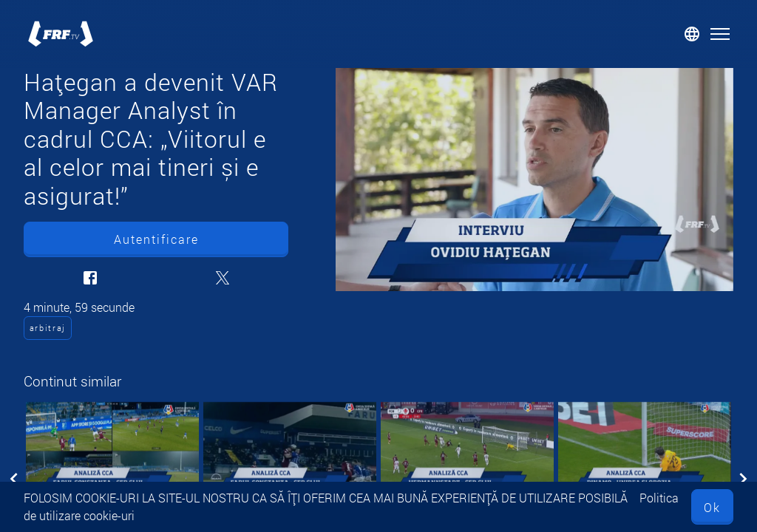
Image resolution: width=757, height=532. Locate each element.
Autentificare (156, 239)
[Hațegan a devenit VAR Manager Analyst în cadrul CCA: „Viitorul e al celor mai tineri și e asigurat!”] (534, 180)
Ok (712, 507)
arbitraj (48, 328)
